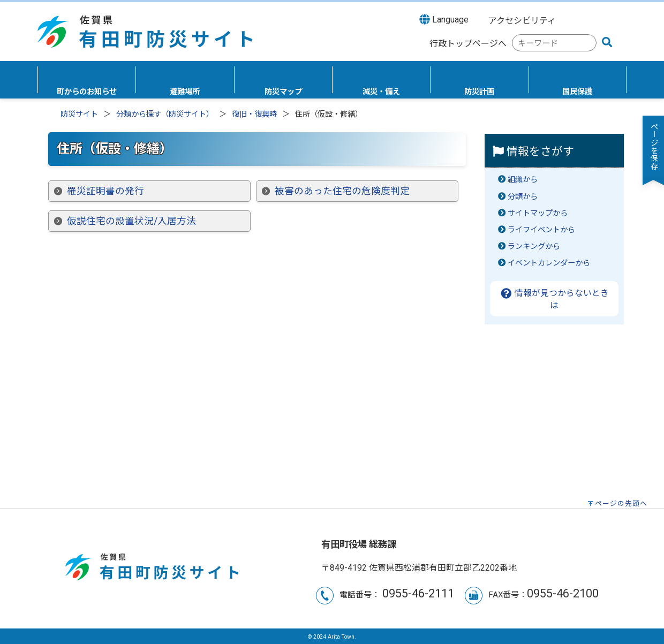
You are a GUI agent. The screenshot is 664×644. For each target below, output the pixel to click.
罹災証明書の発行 (105, 191)
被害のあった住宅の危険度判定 (342, 191)
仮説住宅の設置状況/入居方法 (131, 221)
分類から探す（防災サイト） (165, 114)
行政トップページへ (468, 44)
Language (444, 19)
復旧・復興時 (254, 114)
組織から (523, 180)
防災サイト (79, 114)
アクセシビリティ (522, 21)
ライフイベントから (541, 230)
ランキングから (534, 247)
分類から (523, 197)
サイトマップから (538, 213)
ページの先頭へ (621, 503)
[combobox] (554, 43)
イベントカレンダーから (549, 263)
